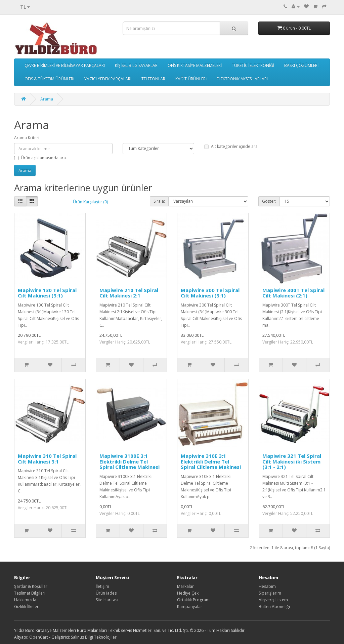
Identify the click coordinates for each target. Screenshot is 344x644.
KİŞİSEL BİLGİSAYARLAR (136, 65)
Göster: (269, 201)
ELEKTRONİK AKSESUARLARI (242, 79)
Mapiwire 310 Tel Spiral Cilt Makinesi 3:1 (47, 459)
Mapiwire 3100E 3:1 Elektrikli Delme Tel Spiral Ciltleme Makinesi (130, 461)
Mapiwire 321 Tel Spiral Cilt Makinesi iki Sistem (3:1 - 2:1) (292, 461)
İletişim (102, 586)
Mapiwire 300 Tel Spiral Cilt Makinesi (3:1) (210, 293)
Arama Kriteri (27, 138)
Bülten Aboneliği (274, 607)
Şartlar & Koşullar (31, 586)
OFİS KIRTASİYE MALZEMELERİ (195, 65)
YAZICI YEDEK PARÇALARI (108, 79)
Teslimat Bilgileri (30, 593)
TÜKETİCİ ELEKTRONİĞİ (253, 65)
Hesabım (267, 586)
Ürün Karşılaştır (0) (90, 202)
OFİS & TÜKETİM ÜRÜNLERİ (49, 79)
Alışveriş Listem (273, 600)
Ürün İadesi (107, 593)
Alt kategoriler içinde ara (231, 146)
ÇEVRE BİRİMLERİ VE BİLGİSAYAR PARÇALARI (65, 65)
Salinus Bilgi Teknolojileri (94, 637)
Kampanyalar (190, 607)
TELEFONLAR (153, 79)
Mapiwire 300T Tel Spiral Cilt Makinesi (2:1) (293, 293)
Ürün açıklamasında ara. (40, 158)
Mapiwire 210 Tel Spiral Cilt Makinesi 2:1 (129, 293)
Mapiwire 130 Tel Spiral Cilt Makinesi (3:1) (47, 293)
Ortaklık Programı (194, 600)
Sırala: (159, 201)
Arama (47, 99)
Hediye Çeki (188, 593)
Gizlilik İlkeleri (27, 607)
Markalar (185, 586)
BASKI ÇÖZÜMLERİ (301, 65)
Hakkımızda (25, 600)
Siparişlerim (270, 593)
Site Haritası (107, 600)
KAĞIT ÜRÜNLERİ (191, 79)
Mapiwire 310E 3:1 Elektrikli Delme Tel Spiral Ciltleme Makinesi (211, 461)
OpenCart (39, 637)
